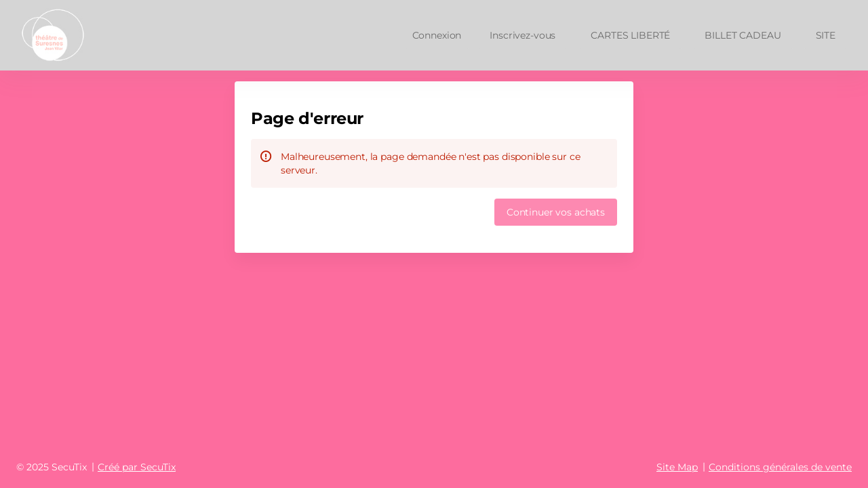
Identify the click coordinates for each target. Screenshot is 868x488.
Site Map (677, 467)
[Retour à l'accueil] (63, 35)
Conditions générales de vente (780, 467)
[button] (630, 35)
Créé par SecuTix (137, 467)
